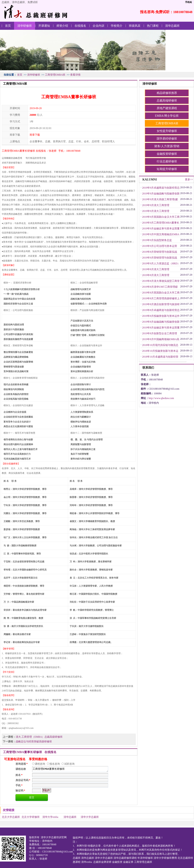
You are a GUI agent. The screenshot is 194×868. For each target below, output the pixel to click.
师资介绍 (62, 26)
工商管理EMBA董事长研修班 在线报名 (30, 752)
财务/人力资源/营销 (167, 146)
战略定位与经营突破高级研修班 (34, 741)
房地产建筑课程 (167, 108)
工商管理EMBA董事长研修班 (70, 769)
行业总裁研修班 (167, 161)
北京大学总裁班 (11, 817)
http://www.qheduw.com (161, 398)
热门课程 (153, 26)
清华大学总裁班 (90, 817)
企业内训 (98, 26)
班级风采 (135, 26)
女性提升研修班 (167, 131)
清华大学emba (50, 817)
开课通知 (44, 26)
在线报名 (80, 26)
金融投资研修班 (167, 154)
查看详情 (75, 75)
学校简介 (117, 26)
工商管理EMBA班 (55, 75)
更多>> (189, 179)
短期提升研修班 (167, 169)
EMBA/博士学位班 (167, 116)
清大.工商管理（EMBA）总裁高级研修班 (39, 737)
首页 (8, 26)
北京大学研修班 (31, 817)
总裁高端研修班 (167, 101)
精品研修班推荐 (167, 93)
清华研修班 (25, 26)
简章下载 (35, 135)
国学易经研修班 (167, 139)
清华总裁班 (172, 26)
